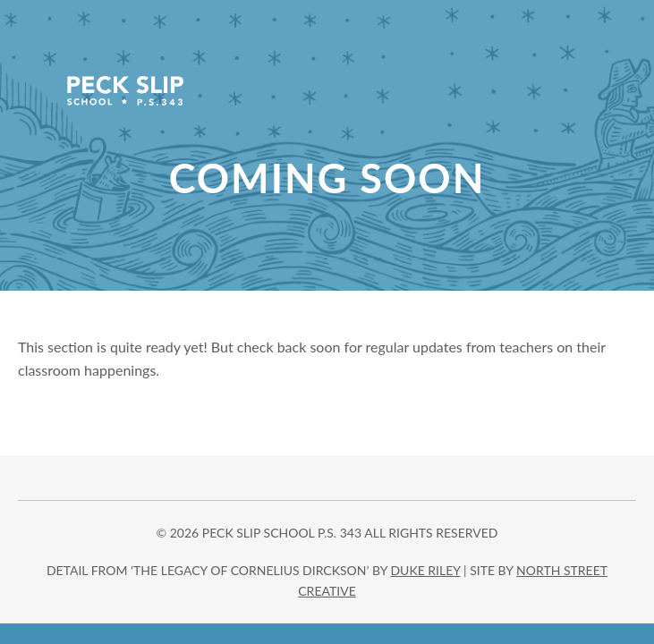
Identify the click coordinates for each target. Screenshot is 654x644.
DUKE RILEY (425, 570)
